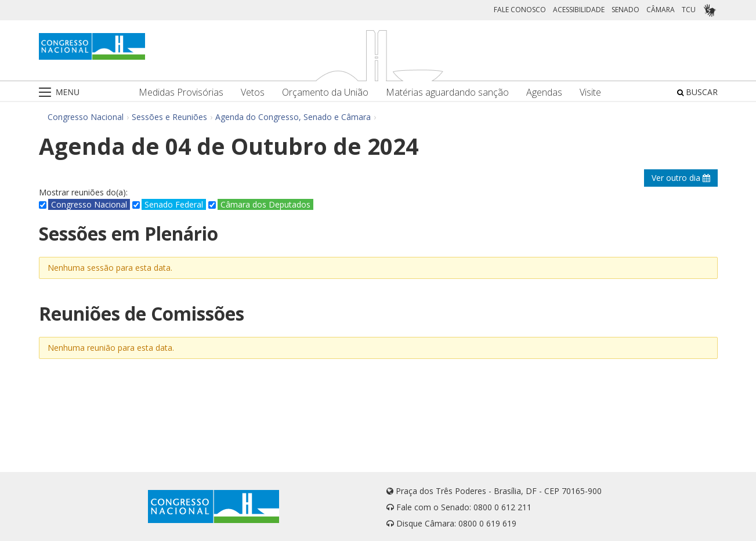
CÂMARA (661, 10)
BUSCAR (697, 92)
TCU (689, 10)
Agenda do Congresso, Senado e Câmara (293, 117)
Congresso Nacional (86, 117)
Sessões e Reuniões (169, 117)
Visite (590, 92)
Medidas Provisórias (181, 92)
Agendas (544, 92)
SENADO (625, 10)
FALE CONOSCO (520, 10)
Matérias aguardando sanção (447, 92)
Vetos (253, 92)
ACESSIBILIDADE (579, 10)
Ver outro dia (681, 178)
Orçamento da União (325, 92)
